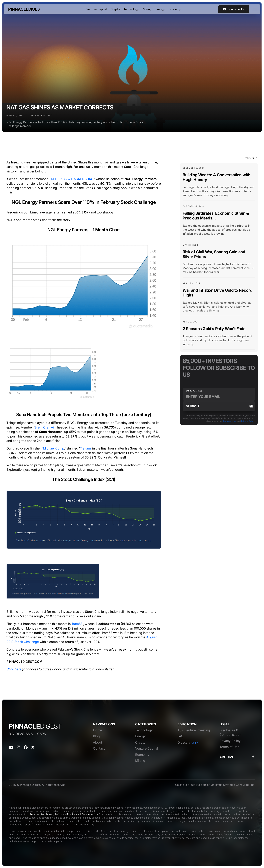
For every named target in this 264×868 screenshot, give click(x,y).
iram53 (77, 624)
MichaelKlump (54, 448)
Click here (14, 669)
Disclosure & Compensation (82, 814)
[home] (25, 9)
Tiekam (85, 448)
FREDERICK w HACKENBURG (71, 179)
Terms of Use (229, 421)
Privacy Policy (248, 421)
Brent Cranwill (45, 427)
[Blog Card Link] (219, 183)
